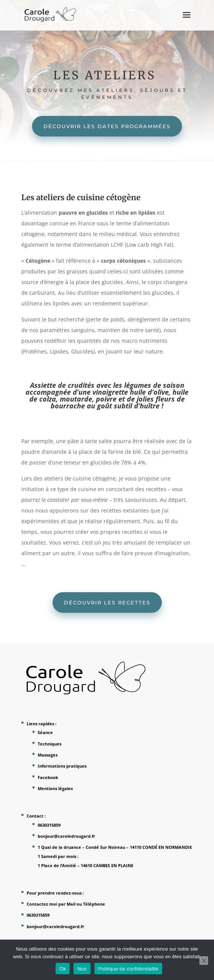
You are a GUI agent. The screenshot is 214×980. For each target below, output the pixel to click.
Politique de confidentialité (128, 969)
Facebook (48, 777)
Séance (45, 732)
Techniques (50, 744)
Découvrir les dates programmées (107, 126)
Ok (63, 969)
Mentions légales (55, 788)
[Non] (204, 961)
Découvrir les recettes (107, 602)
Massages (48, 755)
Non (82, 969)
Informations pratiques (62, 766)
